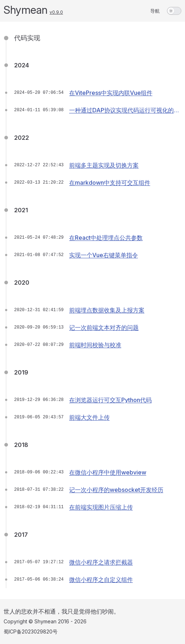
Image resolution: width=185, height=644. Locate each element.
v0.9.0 (56, 12)
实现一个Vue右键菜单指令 (104, 255)
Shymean (26, 10)
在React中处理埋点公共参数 (106, 238)
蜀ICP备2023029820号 (31, 632)
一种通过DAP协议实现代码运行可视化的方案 (124, 113)
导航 (155, 11)
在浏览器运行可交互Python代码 (110, 400)
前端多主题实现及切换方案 (104, 165)
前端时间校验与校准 (95, 345)
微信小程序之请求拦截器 (101, 562)
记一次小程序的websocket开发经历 (116, 490)
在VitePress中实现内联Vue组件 (111, 93)
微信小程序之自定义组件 (101, 580)
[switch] (174, 11)
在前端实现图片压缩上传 (101, 507)
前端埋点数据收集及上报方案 (107, 310)
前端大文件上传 (89, 417)
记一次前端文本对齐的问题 (104, 327)
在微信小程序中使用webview (108, 472)
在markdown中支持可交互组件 (110, 183)
